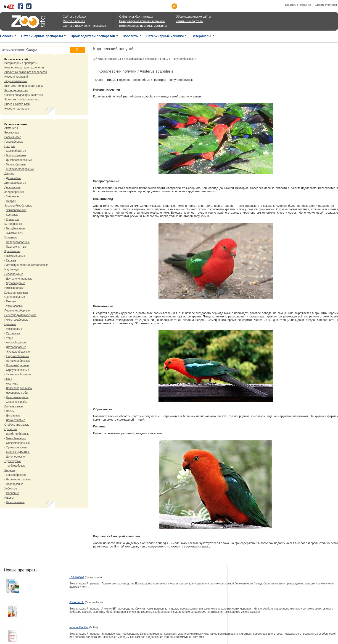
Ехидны (11, 301)
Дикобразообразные (19, 160)
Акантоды (12, 384)
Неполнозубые (14, 274)
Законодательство (16, 90)
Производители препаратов (93, 36)
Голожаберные (14, 142)
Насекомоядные (15, 256)
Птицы (8, 338)
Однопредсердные (16, 292)
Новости (7, 36)
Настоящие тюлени (18, 479)
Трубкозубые (13, 461)
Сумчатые (11, 429)
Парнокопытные (16, 247)
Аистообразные (16, 343)
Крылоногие (12, 251)
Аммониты (11, 128)
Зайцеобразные (14, 192)
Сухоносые (13, 333)
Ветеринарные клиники (165, 36)
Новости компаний (16, 77)
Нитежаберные (14, 288)
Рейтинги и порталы (189, 21)
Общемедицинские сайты (193, 17)
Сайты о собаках (74, 17)
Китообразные (13, 224)
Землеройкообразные (18, 206)
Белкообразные (16, 151)
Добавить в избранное (298, 5)
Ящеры (9, 498)
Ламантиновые (15, 420)
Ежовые (11, 260)
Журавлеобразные (18, 352)
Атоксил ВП (77, 602)
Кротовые (12, 215)
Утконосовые (14, 306)
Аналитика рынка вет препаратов (26, 72)
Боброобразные (16, 155)
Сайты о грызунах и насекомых (84, 26)
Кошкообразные (16, 475)
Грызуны (10, 146)
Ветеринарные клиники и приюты (142, 21)
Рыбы (8, 379)
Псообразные (15, 484)
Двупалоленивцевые (19, 279)
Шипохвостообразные (20, 169)
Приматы (10, 324)
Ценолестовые (15, 457)
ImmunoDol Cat (79, 627)
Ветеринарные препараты (42, 36)
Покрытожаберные (16, 320)
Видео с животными (17, 104)
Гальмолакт (77, 577)
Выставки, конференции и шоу (24, 86)
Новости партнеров (17, 109)
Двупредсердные (15, 183)
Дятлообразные (16, 347)
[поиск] (33, 50)
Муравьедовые (16, 283)
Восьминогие (13, 137)
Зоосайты (131, 36)
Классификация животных (140, 59)
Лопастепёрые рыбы (19, 388)
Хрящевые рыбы (17, 402)
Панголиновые (15, 502)
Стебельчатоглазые (17, 425)
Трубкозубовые (16, 466)
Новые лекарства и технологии (24, 68)
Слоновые (12, 493)
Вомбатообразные (18, 434)
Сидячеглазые (13, 406)
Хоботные (11, 489)
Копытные (11, 238)
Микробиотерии (16, 438)
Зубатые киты (15, 233)
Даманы (9, 174)
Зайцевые (12, 196)
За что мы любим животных (22, 99)
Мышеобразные (16, 165)
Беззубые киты (15, 228)
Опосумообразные (18, 443)
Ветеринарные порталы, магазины (143, 26)
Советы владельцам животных (24, 95)
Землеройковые (16, 210)
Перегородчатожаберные (20, 315)
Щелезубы (13, 219)
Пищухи (11, 201)
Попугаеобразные (17, 365)
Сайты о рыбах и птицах (136, 17)
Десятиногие (12, 187)
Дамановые (13, 178)
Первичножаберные (17, 311)
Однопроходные (15, 297)
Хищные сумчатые (18, 452)
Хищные (10, 470)
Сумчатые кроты (16, 448)
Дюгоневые (13, 416)
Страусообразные (17, 370)
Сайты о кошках (74, 21)
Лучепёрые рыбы (17, 393)
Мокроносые (14, 329)
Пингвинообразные (18, 361)
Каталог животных (109, 59)
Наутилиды (12, 270)
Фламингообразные (18, 374)
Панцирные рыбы (17, 397)
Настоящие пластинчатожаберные (26, 265)
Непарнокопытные (18, 242)
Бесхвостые (12, 133)
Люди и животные (16, 81)
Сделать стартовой (326, 5)
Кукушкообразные (17, 356)
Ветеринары (201, 36)
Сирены (9, 411)
